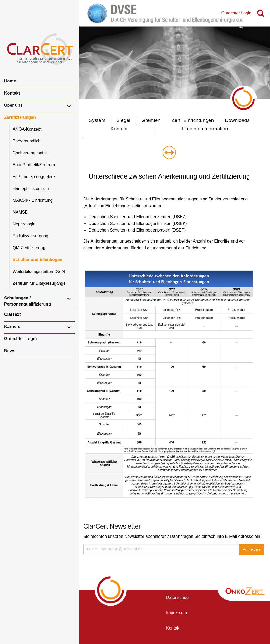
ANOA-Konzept (27, 129)
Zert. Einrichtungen (193, 120)
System (97, 120)
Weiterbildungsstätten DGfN (39, 271)
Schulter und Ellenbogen (37, 260)
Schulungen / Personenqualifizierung (28, 301)
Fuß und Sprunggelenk (34, 177)
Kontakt (12, 93)
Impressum (177, 613)
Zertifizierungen (20, 117)
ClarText (13, 314)
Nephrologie (24, 224)
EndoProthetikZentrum (34, 165)
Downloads (237, 120)
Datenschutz (178, 598)
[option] (175, 63)
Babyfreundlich (27, 141)
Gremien (151, 120)
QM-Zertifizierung (29, 248)
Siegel (123, 120)
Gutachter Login (21, 339)
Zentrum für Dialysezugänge (39, 283)
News (10, 351)
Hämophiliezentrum (31, 188)
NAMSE (20, 212)
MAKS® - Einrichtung (33, 200)
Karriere (12, 326)
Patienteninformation (205, 129)
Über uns (13, 105)
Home (10, 81)
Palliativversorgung (30, 236)
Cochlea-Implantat (30, 153)
